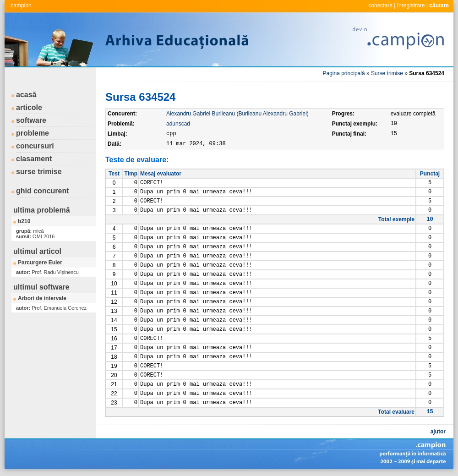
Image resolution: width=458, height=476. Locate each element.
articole (29, 107)
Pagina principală (344, 73)
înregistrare (411, 5)
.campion (20, 5)
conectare (380, 5)
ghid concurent (43, 191)
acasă (26, 95)
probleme (33, 133)
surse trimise (39, 172)
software (31, 120)
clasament (34, 159)
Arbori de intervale (42, 298)
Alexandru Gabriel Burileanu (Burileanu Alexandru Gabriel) (237, 114)
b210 (24, 221)
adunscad (178, 124)
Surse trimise (387, 73)
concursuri (35, 146)
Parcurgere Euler (40, 263)
